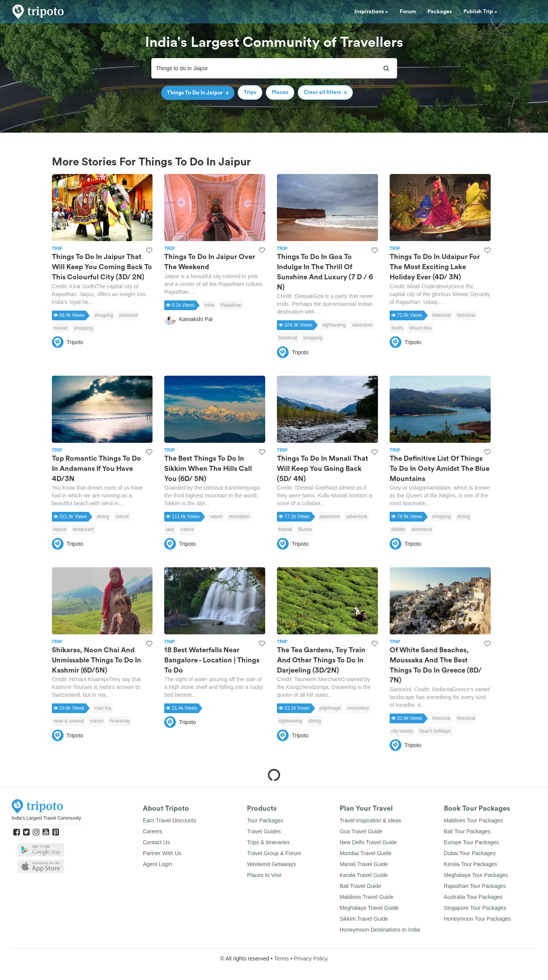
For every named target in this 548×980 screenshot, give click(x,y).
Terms (281, 959)
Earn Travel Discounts (169, 820)
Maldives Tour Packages (473, 820)
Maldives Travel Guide (367, 897)
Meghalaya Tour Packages (476, 875)
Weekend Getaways (271, 864)
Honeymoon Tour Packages (477, 919)
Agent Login (157, 864)
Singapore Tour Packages (475, 908)
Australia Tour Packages (473, 897)
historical (129, 315)
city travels (402, 731)
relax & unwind (69, 721)
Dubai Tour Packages (470, 853)
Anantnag (120, 721)
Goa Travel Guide (361, 831)
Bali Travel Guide (361, 886)
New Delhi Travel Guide (368, 842)
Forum (408, 12)
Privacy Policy (311, 959)
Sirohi (397, 328)
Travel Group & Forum (274, 853)
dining (103, 517)
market (61, 328)
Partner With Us (162, 853)
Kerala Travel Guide (364, 875)
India (209, 305)
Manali (285, 529)
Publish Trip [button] (480, 12)
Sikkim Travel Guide (364, 919)
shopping (104, 315)
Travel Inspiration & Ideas (371, 820)
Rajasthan (231, 305)
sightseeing (334, 325)
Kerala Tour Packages (471, 864)
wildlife (398, 529)
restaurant (83, 529)
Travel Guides (264, 831)
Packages (440, 12)
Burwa (305, 529)
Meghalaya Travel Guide (369, 908)
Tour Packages (265, 820)
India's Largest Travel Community (46, 818)
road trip (103, 708)
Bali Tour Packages (467, 831)
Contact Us (156, 842)
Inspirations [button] (371, 12)
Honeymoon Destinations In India (380, 930)
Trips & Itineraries (268, 842)
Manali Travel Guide (364, 864)
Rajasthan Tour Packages (475, 886)
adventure (362, 325)
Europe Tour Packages (471, 842)
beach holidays (435, 731)
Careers (153, 831)
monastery (358, 708)
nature (122, 517)
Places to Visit (264, 875)
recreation (239, 517)
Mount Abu (420, 328)
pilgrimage (330, 708)
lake (170, 529)
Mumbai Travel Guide (366, 853)
